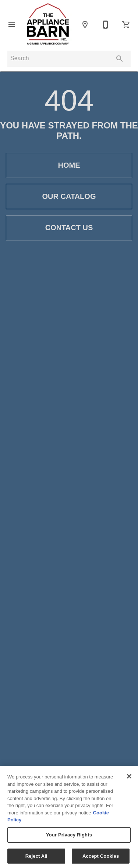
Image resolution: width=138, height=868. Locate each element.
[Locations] (85, 25)
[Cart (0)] (126, 25)
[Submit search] (120, 59)
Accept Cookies (101, 859)
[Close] (129, 779)
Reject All (36, 859)
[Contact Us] (106, 25)
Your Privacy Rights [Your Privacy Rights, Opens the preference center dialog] (69, 837)
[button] (12, 25)
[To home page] (48, 24)
